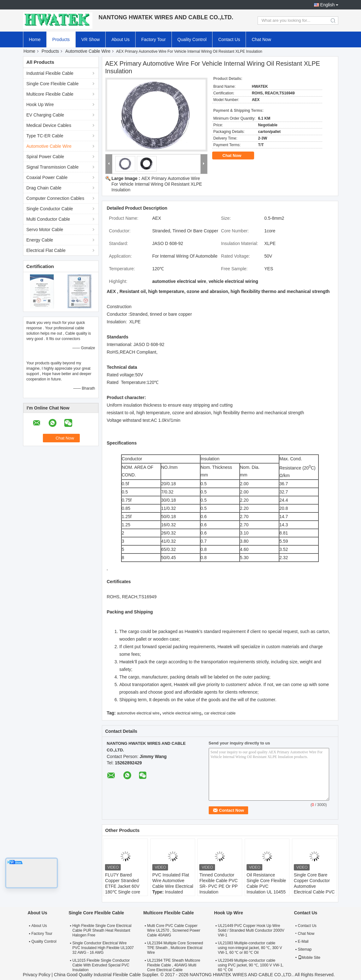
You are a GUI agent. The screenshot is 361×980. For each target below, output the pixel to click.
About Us (120, 39)
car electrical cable (220, 713)
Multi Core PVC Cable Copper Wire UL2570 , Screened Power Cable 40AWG (174, 930)
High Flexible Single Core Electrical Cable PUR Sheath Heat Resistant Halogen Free (102, 930)
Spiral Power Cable (45, 157)
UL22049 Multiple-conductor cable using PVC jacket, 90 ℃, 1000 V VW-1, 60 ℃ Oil (251, 965)
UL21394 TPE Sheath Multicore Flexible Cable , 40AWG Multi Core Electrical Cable (174, 965)
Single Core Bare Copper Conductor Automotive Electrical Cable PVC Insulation (314, 886)
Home (35, 39)
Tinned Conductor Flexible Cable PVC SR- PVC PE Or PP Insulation (218, 883)
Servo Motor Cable (45, 230)
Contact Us (229, 39)
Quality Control (192, 39)
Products (61, 39)
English (328, 5)
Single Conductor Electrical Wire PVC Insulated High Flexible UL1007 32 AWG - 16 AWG (103, 948)
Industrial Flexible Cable (50, 73)
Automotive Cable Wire (88, 51)
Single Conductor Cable (50, 209)
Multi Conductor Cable (48, 219)
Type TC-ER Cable (45, 136)
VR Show (90, 39)
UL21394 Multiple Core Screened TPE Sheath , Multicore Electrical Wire (175, 948)
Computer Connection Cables (55, 198)
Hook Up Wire (40, 105)
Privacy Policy (37, 975)
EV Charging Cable (45, 115)
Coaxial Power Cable (47, 177)
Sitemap (305, 949)
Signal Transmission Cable (53, 167)
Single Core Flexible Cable (53, 84)
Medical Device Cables (49, 125)
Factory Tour (154, 39)
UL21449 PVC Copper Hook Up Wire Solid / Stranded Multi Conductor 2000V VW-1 (251, 930)
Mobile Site (309, 958)
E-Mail (303, 941)
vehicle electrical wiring (182, 713)
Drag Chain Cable (44, 188)
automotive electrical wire (138, 713)
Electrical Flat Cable (46, 250)
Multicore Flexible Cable (50, 94)
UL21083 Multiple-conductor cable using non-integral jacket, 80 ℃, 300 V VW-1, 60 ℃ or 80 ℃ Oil (250, 948)
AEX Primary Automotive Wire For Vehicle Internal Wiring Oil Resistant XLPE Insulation (157, 184)
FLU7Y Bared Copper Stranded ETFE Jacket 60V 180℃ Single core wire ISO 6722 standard (122, 889)
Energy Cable (40, 240)
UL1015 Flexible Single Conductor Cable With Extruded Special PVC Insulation (101, 965)
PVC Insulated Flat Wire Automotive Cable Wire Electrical (173, 881)
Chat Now (261, 39)
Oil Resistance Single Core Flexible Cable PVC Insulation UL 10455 (266, 883)
